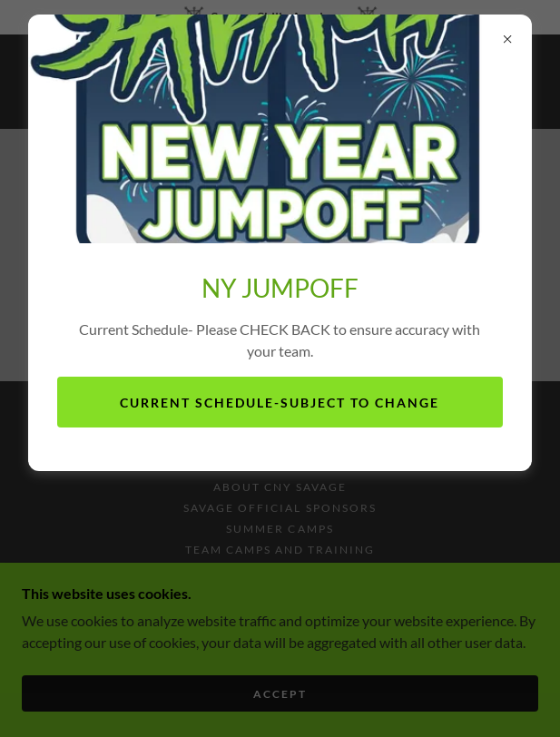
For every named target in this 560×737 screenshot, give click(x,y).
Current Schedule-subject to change (280, 403)
